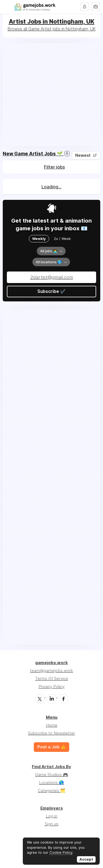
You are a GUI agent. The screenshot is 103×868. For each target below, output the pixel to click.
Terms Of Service (52, 678)
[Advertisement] (51, 95)
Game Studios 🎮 (52, 774)
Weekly (39, 239)
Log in (52, 816)
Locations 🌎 (51, 782)
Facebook (63, 699)
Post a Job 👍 (51, 747)
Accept (86, 859)
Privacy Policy (51, 686)
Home (52, 725)
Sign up (52, 824)
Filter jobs (54, 167)
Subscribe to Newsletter (51, 733)
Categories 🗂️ (52, 790)
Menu (7, 7)
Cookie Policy (61, 852)
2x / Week (62, 239)
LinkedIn (52, 699)
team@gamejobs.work (51, 670)
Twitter (40, 699)
